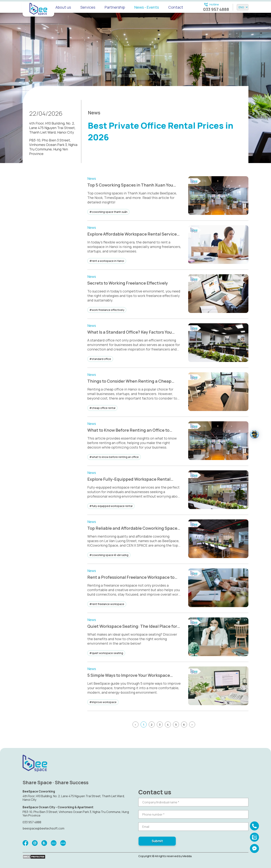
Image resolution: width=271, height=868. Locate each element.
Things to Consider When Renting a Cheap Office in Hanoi (129, 381)
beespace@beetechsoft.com (43, 828)
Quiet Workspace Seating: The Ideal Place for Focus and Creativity (132, 626)
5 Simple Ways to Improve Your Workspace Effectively (129, 675)
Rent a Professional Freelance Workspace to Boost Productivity (131, 577)
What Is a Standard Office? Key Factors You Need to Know (130, 332)
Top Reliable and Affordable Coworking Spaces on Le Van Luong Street (133, 528)
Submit (157, 841)
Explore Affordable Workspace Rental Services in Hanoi (133, 234)
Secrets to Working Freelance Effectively (128, 283)
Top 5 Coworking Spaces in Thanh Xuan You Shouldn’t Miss (130, 185)
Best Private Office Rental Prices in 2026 (161, 131)
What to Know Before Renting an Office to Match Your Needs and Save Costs (128, 430)
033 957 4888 (216, 9)
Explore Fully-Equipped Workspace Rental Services (129, 479)
